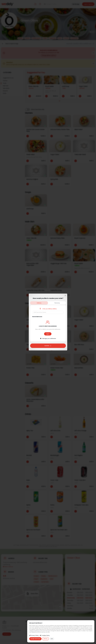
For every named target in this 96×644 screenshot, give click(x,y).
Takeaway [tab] (57, 303)
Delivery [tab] (39, 303)
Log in (48, 334)
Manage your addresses (48, 338)
